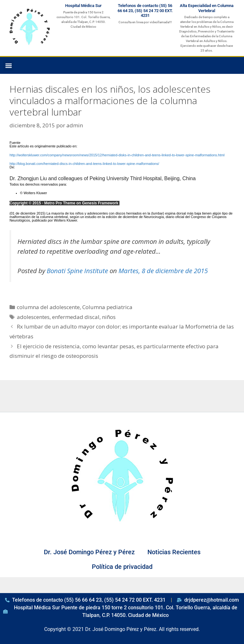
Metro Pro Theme (60, 203)
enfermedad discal (76, 317)
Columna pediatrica (107, 307)
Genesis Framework (100, 203)
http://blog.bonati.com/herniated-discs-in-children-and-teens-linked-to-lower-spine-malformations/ (84, 164)
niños (109, 317)
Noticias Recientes (174, 552)
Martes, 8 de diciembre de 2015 (163, 271)
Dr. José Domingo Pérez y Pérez (89, 552)
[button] (8, 65)
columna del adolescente (48, 307)
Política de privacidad (122, 567)
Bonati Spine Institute (77, 271)
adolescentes (33, 317)
